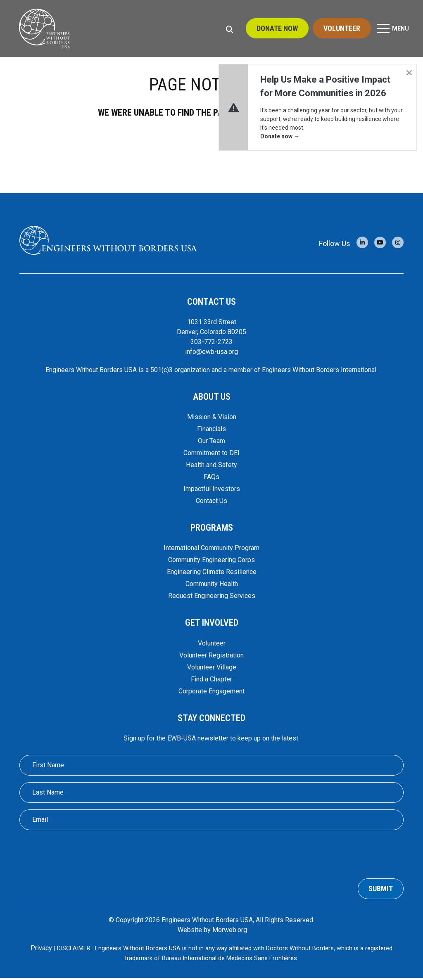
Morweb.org (230, 932)
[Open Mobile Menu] (394, 29)
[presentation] (211, 855)
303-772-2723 (211, 344)
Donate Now (277, 29)
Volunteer (342, 29)
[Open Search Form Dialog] (230, 29)
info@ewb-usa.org (211, 354)
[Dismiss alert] (409, 72)
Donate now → (280, 136)
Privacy (41, 950)
